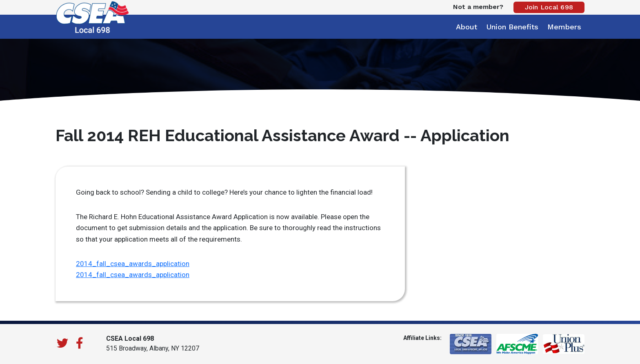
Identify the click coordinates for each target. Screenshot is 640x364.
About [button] (467, 27)
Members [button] (564, 27)
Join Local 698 (549, 7)
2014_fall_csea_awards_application (133, 264)
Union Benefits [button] (512, 27)
